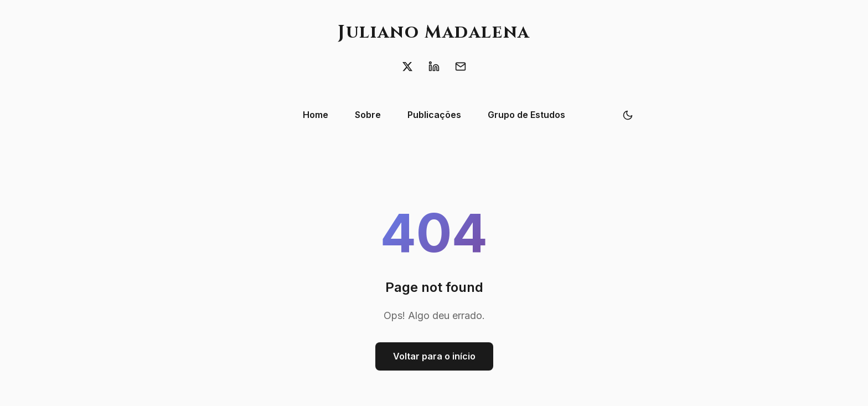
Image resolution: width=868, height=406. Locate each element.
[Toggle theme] (628, 115)
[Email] (461, 66)
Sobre (368, 115)
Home (316, 115)
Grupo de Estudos (526, 115)
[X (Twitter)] (407, 66)
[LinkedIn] (434, 66)
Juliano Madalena (434, 32)
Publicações (434, 115)
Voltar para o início (434, 356)
